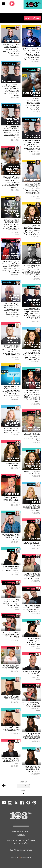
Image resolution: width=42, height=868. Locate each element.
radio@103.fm (21, 835)
